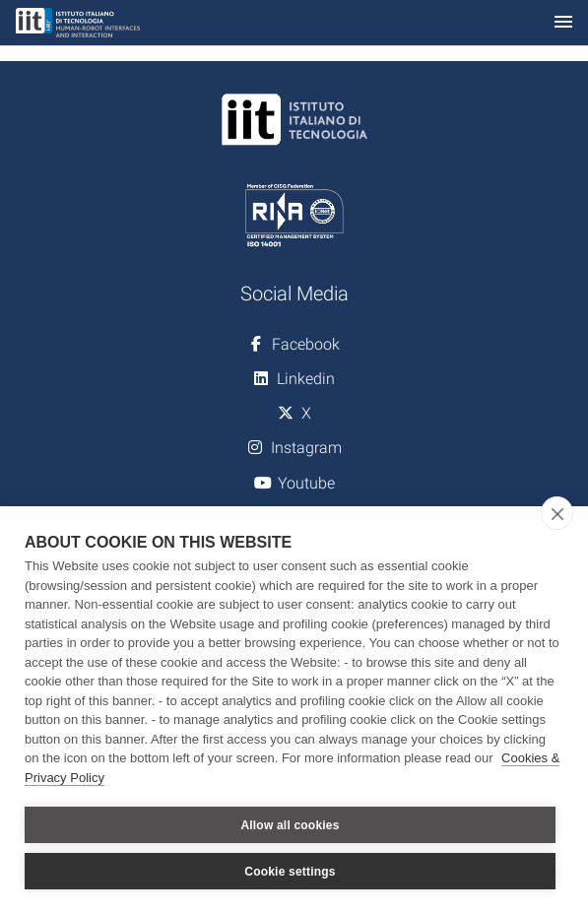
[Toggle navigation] (563, 23)
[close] (557, 513)
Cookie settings (290, 872)
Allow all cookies (290, 825)
